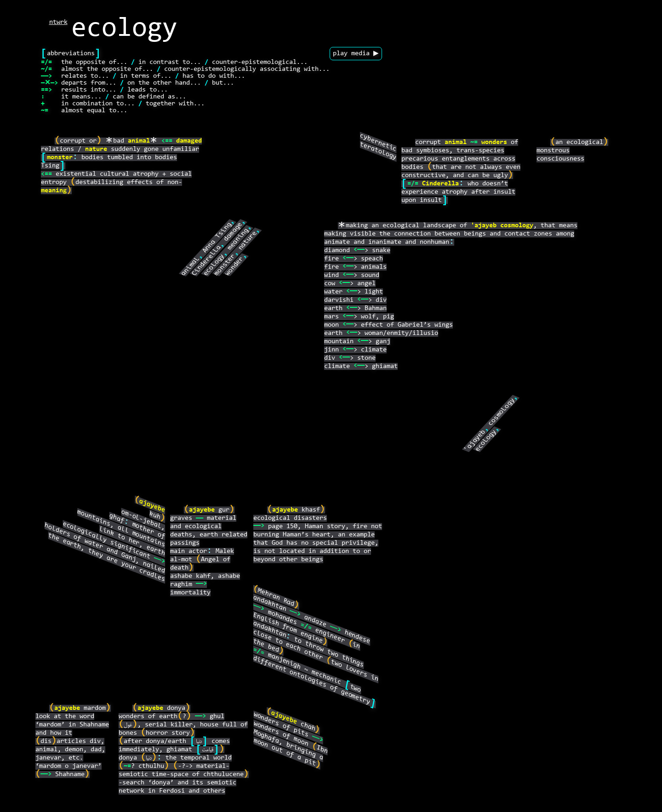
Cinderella (207, 260)
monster (60, 158)
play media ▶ (356, 54)
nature (96, 149)
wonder (235, 266)
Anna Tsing (217, 238)
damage (234, 232)
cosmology (517, 226)
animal (139, 141)
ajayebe (152, 506)
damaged (189, 141)
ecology (214, 265)
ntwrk (58, 22)
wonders (494, 142)
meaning (54, 191)
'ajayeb (484, 226)
